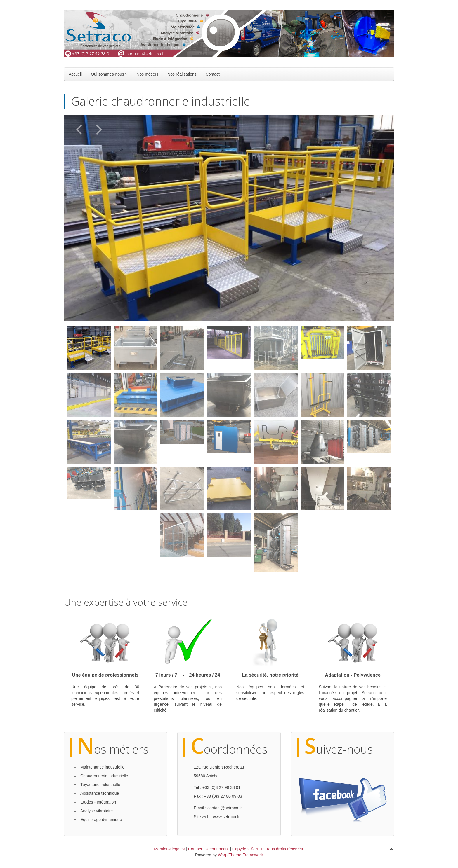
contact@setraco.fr (225, 808)
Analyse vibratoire (97, 811)
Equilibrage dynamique (101, 820)
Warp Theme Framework (240, 855)
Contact (213, 74)
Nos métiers (147, 74)
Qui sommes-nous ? (109, 74)
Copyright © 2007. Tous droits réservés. (268, 849)
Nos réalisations (182, 74)
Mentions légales (169, 849)
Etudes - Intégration (98, 802)
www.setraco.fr (226, 817)
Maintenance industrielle (102, 767)
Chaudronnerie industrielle (104, 776)
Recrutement (217, 849)
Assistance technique (100, 793)
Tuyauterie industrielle (100, 785)
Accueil (75, 74)
